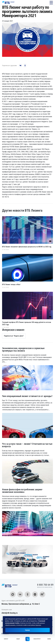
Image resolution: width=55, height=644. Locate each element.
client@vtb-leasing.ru (10, 613)
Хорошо (27, 630)
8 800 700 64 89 (46, 3)
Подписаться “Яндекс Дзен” (14, 336)
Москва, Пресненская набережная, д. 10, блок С (21, 604)
